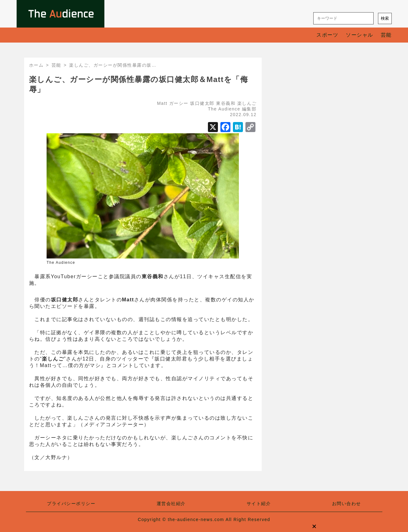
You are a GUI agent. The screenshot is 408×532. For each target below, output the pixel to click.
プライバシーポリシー (71, 504)
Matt (162, 103)
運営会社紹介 (171, 504)
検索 (385, 18)
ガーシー (179, 103)
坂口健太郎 (202, 103)
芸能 (386, 35)
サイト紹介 (259, 504)
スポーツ (327, 35)
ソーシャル (360, 35)
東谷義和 (226, 103)
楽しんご (247, 103)
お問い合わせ (347, 504)
